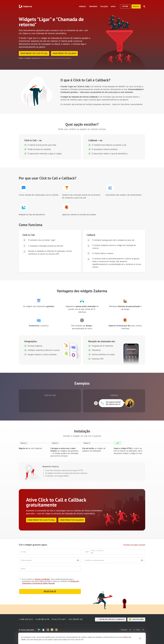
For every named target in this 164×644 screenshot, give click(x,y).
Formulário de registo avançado (134, 545)
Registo (136, 6)
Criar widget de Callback (65, 53)
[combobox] (87, 552)
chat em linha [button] (136, 619)
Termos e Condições (42, 579)
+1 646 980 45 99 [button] (42, 619)
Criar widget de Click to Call (34, 53)
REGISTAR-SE (50, 592)
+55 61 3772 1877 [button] (59, 619)
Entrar (125, 6)
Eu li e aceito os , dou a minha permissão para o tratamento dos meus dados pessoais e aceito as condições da (50, 581)
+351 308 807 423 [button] (76, 619)
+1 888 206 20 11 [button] (26, 619)
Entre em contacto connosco (111, 619)
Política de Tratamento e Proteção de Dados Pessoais (50, 582)
